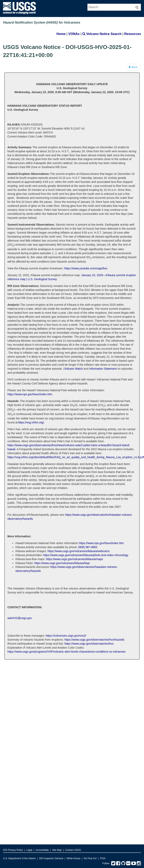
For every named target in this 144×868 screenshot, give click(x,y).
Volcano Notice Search (102, 34)
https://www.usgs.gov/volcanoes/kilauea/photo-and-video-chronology (86, 555)
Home (61, 34)
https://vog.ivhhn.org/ (31, 422)
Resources (133, 34)
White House (74, 858)
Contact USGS (73, 850)
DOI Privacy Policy (13, 850)
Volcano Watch (74, 369)
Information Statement (103, 369)
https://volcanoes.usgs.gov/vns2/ (66, 636)
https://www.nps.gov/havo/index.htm (30, 394)
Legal (29, 850)
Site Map (57, 850)
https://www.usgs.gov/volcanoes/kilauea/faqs (62, 563)
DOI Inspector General (51, 858)
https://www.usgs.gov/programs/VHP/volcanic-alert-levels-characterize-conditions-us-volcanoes (66, 652)
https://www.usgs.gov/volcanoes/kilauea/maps (75, 559)
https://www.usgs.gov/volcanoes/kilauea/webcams (79, 551)
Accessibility (42, 850)
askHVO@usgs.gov (20, 618)
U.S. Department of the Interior (19, 858)
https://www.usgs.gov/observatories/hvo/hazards (95, 640)
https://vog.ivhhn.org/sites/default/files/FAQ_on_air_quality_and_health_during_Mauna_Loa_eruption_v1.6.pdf (76, 457)
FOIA (103, 858)
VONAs (74, 34)
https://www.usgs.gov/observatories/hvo (89, 644)
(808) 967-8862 (88, 547)
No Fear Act (90, 858)
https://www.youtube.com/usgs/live (86, 268)
